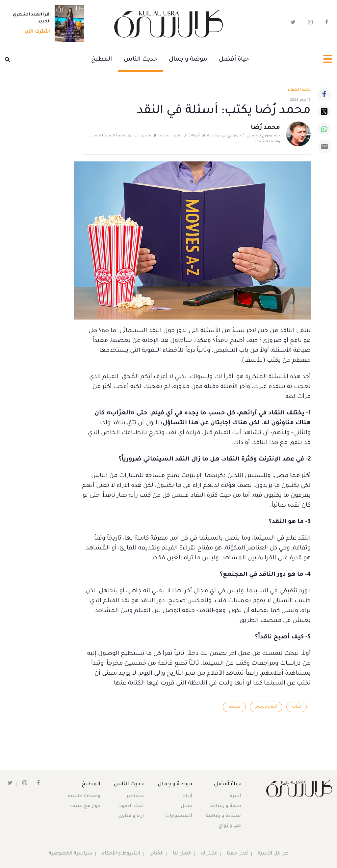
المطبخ (102, 60)
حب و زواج (230, 826)
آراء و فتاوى (132, 816)
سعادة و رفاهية (223, 816)
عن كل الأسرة (273, 854)
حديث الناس (140, 60)
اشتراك (209, 854)
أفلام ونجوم (266, 707)
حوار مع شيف (85, 806)
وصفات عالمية (84, 797)
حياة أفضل (234, 60)
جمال (186, 806)
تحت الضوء (299, 90)
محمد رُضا (265, 128)
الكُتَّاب (157, 854)
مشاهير (136, 797)
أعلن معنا (238, 854)
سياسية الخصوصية (71, 854)
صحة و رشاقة (226, 806)
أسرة (235, 797)
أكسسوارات (178, 816)
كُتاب (297, 707)
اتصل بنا (182, 854)
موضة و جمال (188, 60)
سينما (234, 707)
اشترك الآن (36, 32)
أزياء (187, 797)
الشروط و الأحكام (121, 854)
